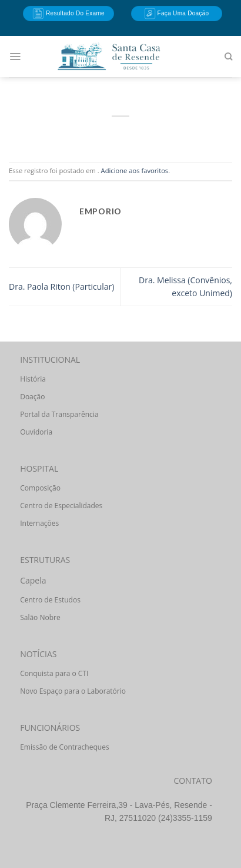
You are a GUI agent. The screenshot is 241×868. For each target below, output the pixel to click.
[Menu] (15, 57)
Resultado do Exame (68, 14)
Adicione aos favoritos (135, 170)
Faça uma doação (177, 14)
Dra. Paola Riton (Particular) (61, 286)
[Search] (228, 57)
